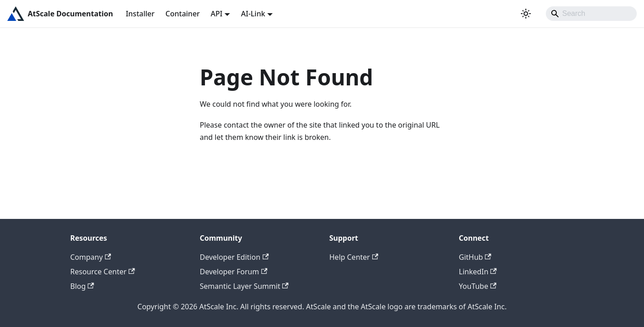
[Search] (591, 14)
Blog (82, 286)
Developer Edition (235, 257)
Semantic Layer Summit (244, 286)
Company (91, 257)
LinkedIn (478, 272)
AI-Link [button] (253, 14)
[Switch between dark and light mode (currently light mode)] (526, 14)
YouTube (478, 286)
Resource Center (103, 272)
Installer (140, 14)
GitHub (475, 257)
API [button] (217, 14)
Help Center (354, 257)
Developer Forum (234, 272)
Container (183, 14)
